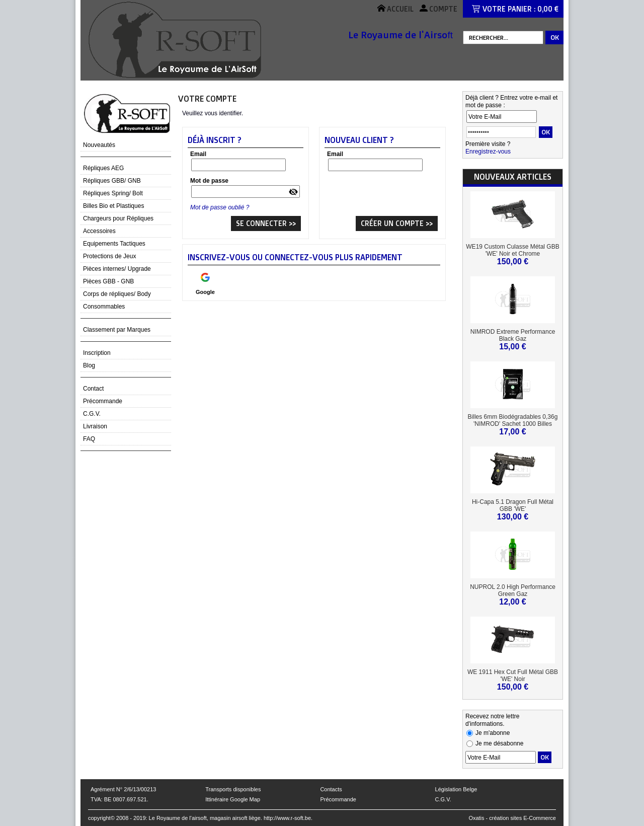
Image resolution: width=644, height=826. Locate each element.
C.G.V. (92, 414)
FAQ (89, 439)
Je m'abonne (493, 733)
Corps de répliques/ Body (117, 294)
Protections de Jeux (109, 256)
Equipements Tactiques (114, 244)
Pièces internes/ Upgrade (117, 269)
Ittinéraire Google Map (233, 799)
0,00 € (548, 9)
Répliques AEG (103, 168)
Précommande (103, 401)
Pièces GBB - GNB (108, 281)
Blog (89, 365)
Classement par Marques (117, 330)
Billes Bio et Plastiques (113, 206)
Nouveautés (99, 145)
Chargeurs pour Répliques (118, 218)
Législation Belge (456, 789)
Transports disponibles (233, 789)
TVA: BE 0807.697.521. (119, 799)
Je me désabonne (499, 743)
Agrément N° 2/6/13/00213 (123, 789)
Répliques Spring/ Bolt (113, 193)
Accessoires (99, 231)
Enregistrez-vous (488, 152)
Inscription (97, 353)
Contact (93, 389)
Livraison (95, 426)
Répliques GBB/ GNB (112, 181)
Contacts (331, 789)
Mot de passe (209, 181)
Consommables (104, 307)
